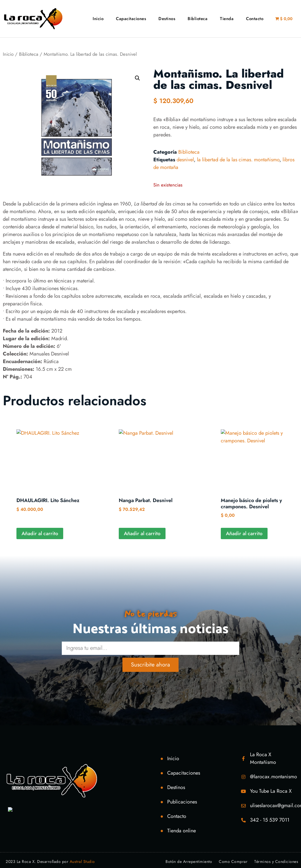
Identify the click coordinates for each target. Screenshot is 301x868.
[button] (137, 78)
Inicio (98, 19)
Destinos (167, 19)
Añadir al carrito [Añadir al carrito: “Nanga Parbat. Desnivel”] (142, 533)
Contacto (255, 19)
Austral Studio (82, 861)
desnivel (185, 160)
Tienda (227, 19)
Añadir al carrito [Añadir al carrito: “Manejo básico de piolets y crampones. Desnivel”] (244, 533)
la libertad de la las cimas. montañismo (238, 160)
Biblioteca (198, 19)
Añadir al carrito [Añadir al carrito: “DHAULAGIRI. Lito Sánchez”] (40, 533)
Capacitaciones (131, 19)
